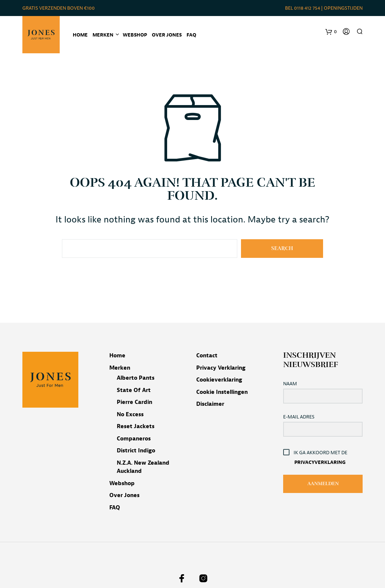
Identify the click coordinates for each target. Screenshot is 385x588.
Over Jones (167, 35)
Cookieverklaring (219, 380)
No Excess (130, 415)
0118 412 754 (307, 8)
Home (80, 35)
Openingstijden (343, 8)
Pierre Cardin (134, 402)
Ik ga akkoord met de (321, 457)
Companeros (134, 439)
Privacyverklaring (320, 462)
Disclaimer (210, 404)
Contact (207, 356)
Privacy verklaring (221, 368)
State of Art (134, 390)
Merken (120, 368)
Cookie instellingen (222, 392)
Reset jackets (136, 426)
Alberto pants (136, 378)
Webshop (135, 35)
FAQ (191, 35)
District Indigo (136, 451)
